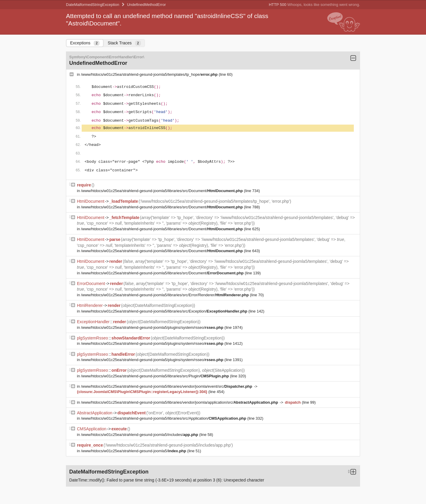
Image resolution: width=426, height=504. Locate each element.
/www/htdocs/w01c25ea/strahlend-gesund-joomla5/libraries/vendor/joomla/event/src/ (167, 386)
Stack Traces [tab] (124, 43)
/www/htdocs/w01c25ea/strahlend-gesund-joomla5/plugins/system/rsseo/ (153, 327)
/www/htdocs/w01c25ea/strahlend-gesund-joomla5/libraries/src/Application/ (164, 418)
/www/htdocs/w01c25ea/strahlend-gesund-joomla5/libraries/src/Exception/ (165, 311)
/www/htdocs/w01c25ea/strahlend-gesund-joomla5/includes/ (140, 435)
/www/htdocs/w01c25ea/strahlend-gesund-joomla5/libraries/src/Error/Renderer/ (166, 295)
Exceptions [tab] (85, 43)
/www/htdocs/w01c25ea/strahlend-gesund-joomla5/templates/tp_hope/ (150, 74)
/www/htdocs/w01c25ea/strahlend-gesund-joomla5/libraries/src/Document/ (163, 191)
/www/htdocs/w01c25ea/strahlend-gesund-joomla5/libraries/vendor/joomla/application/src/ (180, 402)
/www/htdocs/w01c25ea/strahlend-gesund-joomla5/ (134, 451)
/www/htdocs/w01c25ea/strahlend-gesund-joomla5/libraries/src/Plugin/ (156, 376)
